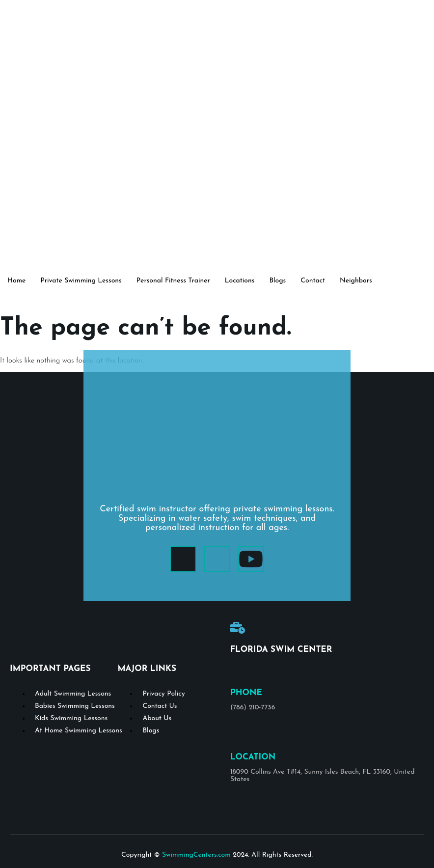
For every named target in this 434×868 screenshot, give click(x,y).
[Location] (238, 735)
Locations (240, 281)
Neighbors (356, 281)
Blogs (277, 281)
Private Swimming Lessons (81, 281)
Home (16, 281)
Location (253, 757)
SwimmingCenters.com (196, 855)
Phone (246, 693)
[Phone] (238, 671)
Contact (313, 281)
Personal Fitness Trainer (173, 281)
